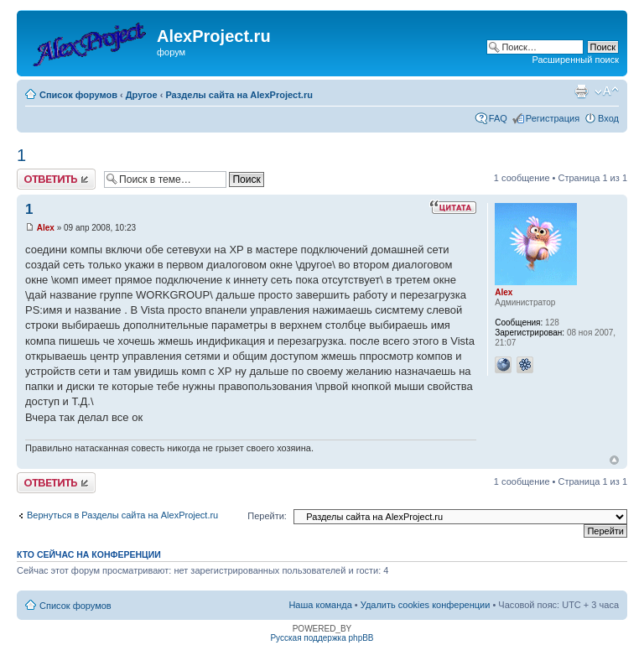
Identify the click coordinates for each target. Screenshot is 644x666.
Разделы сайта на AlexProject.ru (239, 95)
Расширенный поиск (575, 60)
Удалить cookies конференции (426, 605)
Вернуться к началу (614, 460)
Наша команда (320, 605)
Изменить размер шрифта (607, 91)
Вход (608, 118)
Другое (142, 95)
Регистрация (553, 118)
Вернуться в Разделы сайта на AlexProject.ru (122, 515)
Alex (46, 228)
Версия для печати (581, 91)
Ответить (56, 179)
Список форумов (78, 95)
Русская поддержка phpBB (322, 638)
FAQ (498, 118)
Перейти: (267, 516)
